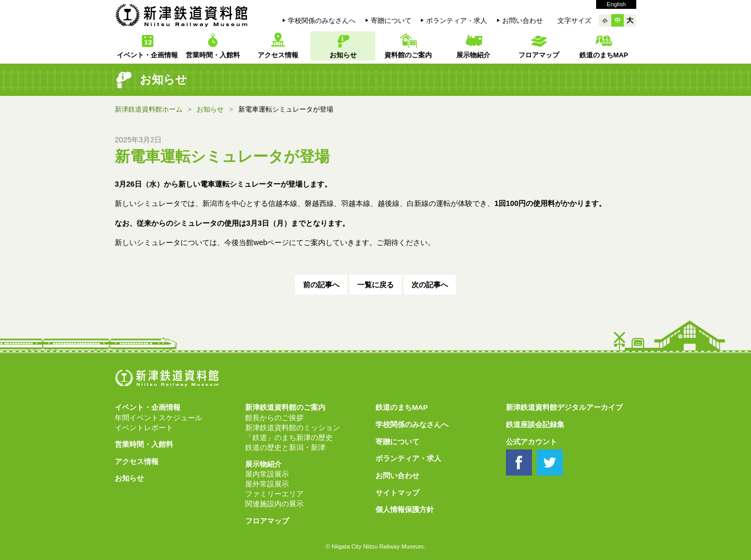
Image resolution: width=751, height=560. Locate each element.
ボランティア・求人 (457, 21)
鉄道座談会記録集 (535, 425)
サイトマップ (397, 493)
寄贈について (391, 21)
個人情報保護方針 (405, 510)
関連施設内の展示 (274, 504)
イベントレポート (144, 428)
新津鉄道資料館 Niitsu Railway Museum (181, 15)
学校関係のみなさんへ (322, 21)
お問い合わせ (523, 21)
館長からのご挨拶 (274, 418)
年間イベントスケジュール (159, 418)
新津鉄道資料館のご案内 (285, 407)
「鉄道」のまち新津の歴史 (289, 438)
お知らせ (343, 55)
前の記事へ (321, 285)
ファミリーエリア (274, 494)
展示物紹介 (473, 55)
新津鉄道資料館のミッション (293, 428)
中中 (617, 20)
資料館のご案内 (408, 55)
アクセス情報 (278, 55)
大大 (630, 20)
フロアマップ (539, 55)
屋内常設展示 (267, 474)
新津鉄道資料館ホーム (149, 109)
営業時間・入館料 (213, 55)
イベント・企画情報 (147, 55)
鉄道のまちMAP (604, 55)
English (616, 4)
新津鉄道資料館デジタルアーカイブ (564, 407)
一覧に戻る (375, 285)
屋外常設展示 (267, 484)
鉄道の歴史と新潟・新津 (285, 448)
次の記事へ (430, 285)
